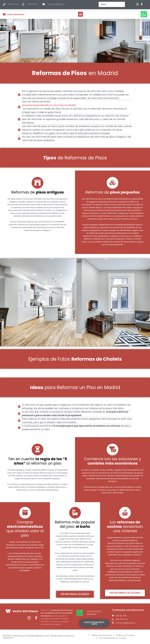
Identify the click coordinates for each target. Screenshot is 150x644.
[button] (80, 14)
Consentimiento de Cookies (113, 638)
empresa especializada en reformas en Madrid (49, 105)
